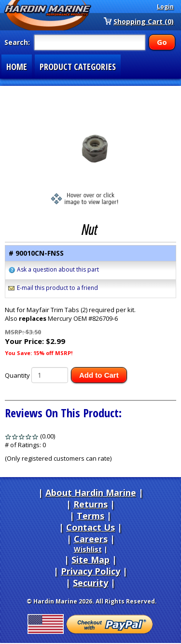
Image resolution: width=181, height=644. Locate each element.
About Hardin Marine (91, 493)
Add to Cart (99, 375)
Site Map (90, 560)
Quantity (17, 375)
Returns (90, 504)
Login (165, 7)
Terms (90, 516)
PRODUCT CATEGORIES (78, 67)
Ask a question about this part (58, 269)
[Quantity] (50, 375)
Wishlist (88, 549)
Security (90, 583)
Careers (91, 539)
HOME (17, 67)
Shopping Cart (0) (144, 21)
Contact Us (90, 527)
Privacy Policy (90, 571)
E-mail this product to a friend (57, 288)
